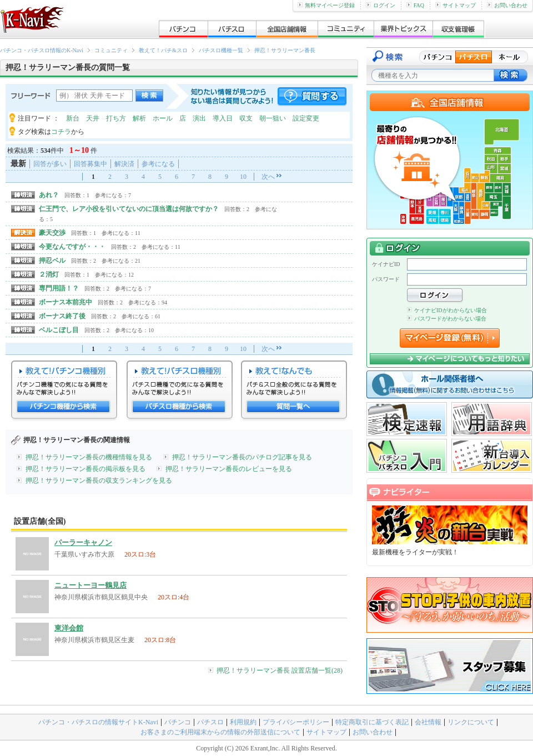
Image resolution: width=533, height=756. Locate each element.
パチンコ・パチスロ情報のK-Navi (42, 50)
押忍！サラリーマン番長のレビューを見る (229, 469)
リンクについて (471, 722)
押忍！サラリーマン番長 (285, 50)
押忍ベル (52, 261)
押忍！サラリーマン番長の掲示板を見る (86, 469)
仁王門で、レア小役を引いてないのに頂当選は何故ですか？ (129, 209)
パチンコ (178, 722)
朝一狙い (273, 118)
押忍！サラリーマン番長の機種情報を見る (89, 457)
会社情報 (428, 722)
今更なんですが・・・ (72, 247)
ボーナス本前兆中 (66, 302)
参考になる (158, 164)
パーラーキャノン (83, 542)
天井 (93, 118)
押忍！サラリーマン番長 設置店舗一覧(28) (280, 670)
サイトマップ (456, 5)
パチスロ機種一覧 (221, 50)
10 (243, 177)
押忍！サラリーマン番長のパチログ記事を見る (242, 457)
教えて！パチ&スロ (163, 50)
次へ (268, 177)
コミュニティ (111, 50)
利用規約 (243, 722)
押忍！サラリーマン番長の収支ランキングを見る (99, 480)
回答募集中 (90, 164)
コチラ (61, 132)
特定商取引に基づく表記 (372, 722)
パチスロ (210, 722)
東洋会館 (69, 628)
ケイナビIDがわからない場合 (447, 310)
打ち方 (116, 118)
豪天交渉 (52, 233)
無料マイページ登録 (326, 5)
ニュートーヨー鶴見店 (90, 585)
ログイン (381, 5)
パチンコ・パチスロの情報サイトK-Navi (98, 722)
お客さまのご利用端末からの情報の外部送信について (220, 732)
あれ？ (49, 195)
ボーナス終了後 (62, 316)
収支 (246, 118)
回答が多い (50, 164)
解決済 (124, 164)
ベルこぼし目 (59, 330)
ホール (163, 118)
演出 (199, 118)
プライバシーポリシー (296, 722)
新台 (73, 118)
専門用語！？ (59, 288)
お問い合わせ (507, 5)
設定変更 (306, 118)
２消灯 (49, 274)
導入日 (223, 118)
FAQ (415, 5)
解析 (139, 118)
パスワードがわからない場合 (447, 319)
